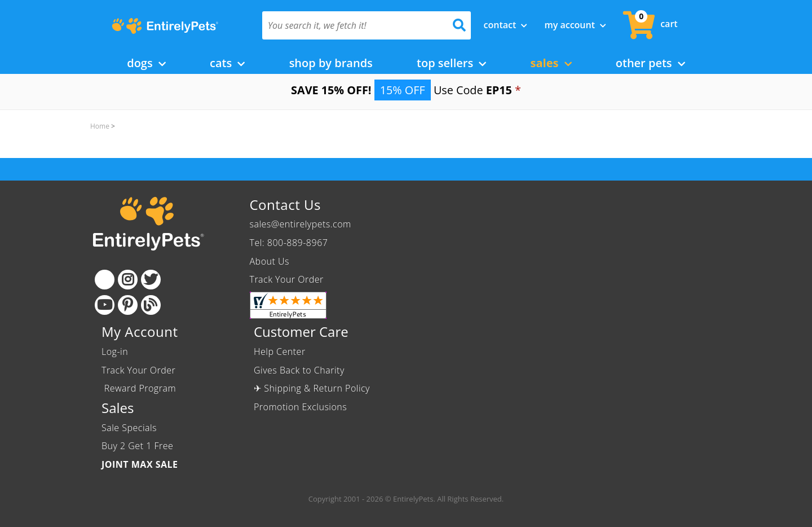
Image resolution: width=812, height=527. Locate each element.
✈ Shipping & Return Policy (312, 388)
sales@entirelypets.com (301, 224)
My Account (575, 25)
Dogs (146, 63)
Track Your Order (287, 279)
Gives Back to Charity (299, 370)
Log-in (115, 352)
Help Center (280, 352)
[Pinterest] (128, 305)
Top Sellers (451, 63)
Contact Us (285, 205)
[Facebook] (105, 280)
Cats (227, 63)
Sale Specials (129, 428)
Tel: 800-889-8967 (289, 243)
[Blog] (151, 305)
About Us (270, 261)
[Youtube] (105, 305)
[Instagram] (128, 280)
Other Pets (650, 63)
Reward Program (140, 388)
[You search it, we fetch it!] (351, 25)
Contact (506, 25)
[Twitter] (151, 280)
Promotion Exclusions (300, 407)
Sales (551, 63)
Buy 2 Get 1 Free (137, 446)
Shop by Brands (331, 63)
